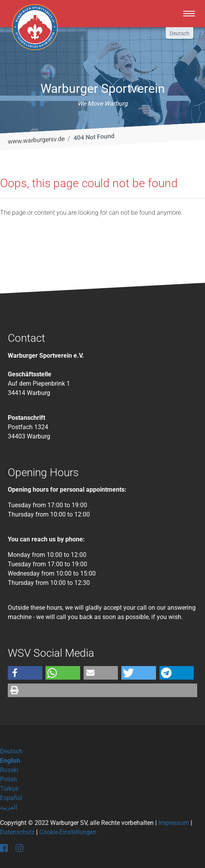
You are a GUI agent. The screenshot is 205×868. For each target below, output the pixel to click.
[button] (25, 673)
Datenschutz (17, 832)
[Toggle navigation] (189, 14)
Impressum (174, 823)
